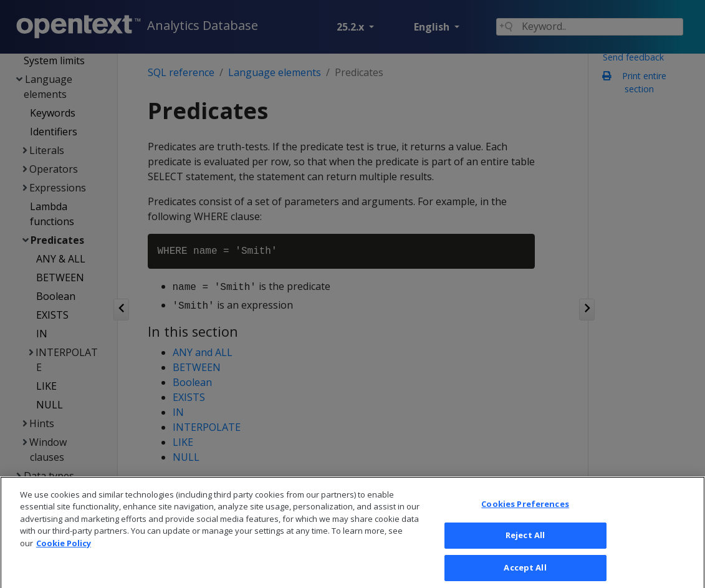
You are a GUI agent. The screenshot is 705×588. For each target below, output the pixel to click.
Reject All (525, 544)
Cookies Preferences (525, 513)
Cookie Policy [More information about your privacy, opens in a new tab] (64, 552)
